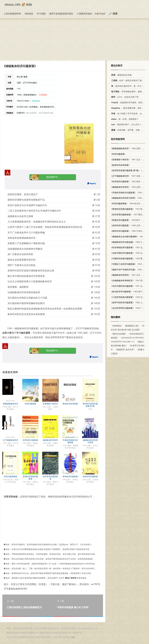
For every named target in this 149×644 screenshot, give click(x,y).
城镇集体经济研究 (50, 440)
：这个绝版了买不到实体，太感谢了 (129, 113)
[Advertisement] (74, 40)
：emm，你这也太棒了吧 (124, 97)
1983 (128, 170)
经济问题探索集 (11, 476)
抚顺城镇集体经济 (10, 404)
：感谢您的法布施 (121, 75)
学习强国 (41, 14)
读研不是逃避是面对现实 (61, 14)
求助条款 (29, 14)
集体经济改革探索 (70, 404)
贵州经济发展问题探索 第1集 (90, 405)
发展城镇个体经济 (50, 404)
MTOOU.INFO (34, 637)
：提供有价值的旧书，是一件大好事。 (129, 86)
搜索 (115, 13)
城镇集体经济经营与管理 (90, 441)
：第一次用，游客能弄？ (124, 119)
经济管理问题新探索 (50, 478)
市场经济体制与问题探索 (70, 441)
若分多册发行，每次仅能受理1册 (40, 113)
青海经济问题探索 (70, 476)
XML (68, 637)
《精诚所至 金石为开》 (125, 349)
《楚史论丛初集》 (119, 334)
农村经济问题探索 (90, 476)
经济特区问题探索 (30, 440)
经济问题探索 (30, 404)
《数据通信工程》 (132, 326)
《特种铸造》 (117, 326)
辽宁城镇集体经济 (10, 440)
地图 (73, 637)
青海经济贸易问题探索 (30, 478)
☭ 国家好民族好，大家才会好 (91, 14)
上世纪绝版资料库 (12, 14)
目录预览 (43, 95)
